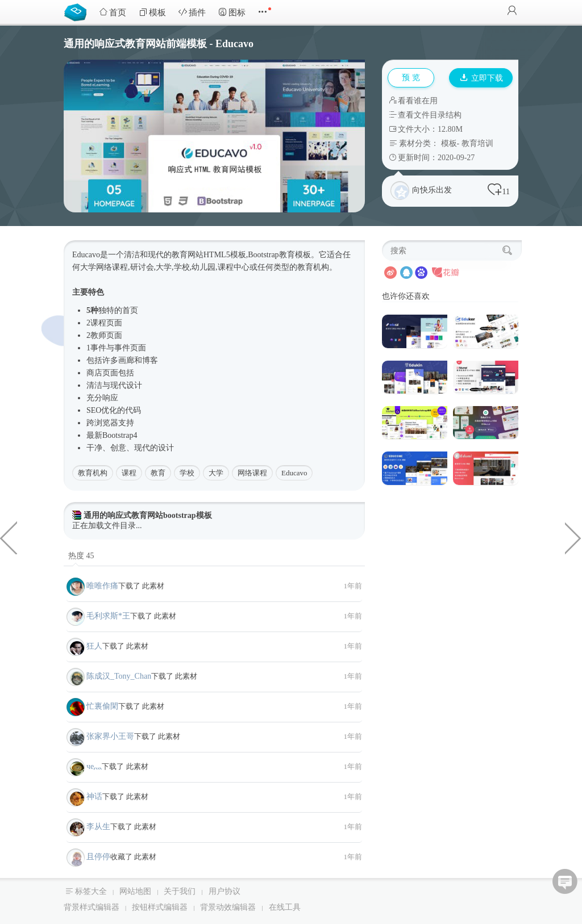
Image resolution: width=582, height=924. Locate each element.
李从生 (98, 827)
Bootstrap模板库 (78, 11)
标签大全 (91, 891)
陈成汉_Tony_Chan (119, 676)
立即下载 (481, 78)
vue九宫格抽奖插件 (9, 537)
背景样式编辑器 (92, 907)
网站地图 (135, 891)
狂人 (94, 646)
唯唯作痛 (102, 586)
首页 (113, 12)
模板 (152, 12)
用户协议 (225, 891)
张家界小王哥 (110, 736)
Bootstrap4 (120, 435)
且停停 (98, 857)
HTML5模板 (225, 255)
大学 (216, 473)
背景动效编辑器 (228, 907)
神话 (94, 797)
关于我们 (180, 891)
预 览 (411, 78)
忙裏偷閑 (102, 706)
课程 (129, 473)
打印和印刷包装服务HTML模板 (573, 537)
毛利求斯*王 (108, 616)
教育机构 (93, 473)
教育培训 (477, 143)
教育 (158, 473)
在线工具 (285, 907)
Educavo (294, 473)
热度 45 (81, 556)
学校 (187, 473)
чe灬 (94, 766)
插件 (192, 12)
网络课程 (252, 473)
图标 (232, 12)
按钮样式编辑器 (160, 907)
